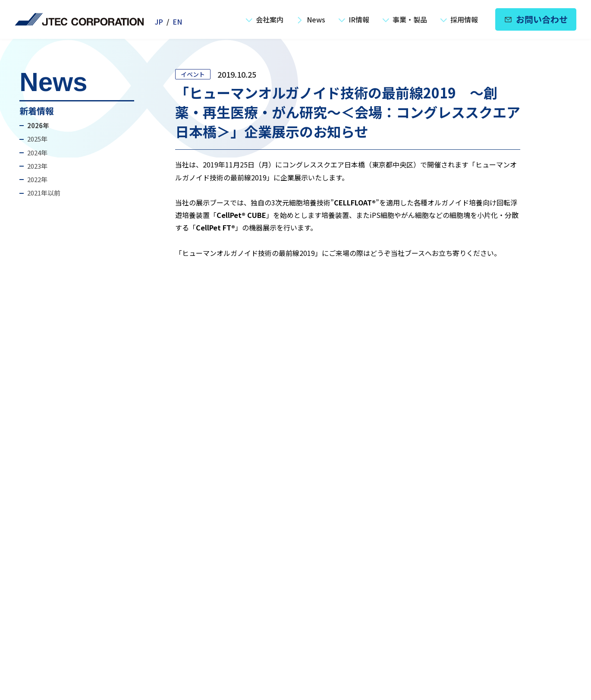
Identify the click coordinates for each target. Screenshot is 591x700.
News (311, 19)
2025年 (37, 139)
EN (177, 22)
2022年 (37, 179)
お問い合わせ (536, 19)
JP (159, 22)
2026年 (38, 125)
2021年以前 (44, 193)
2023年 (37, 166)
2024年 (37, 153)
